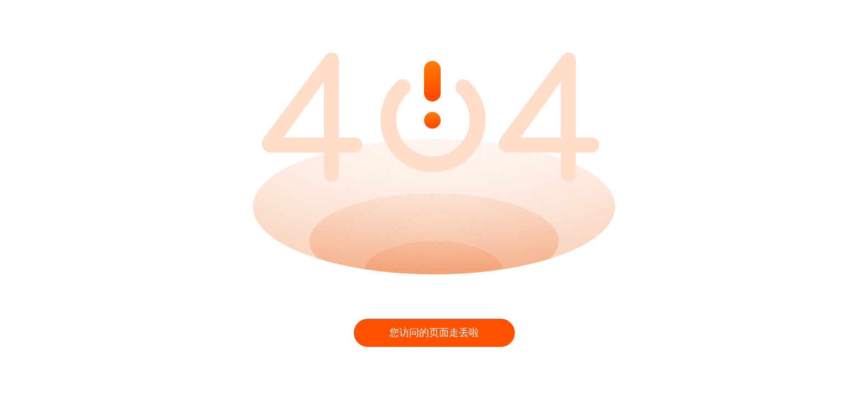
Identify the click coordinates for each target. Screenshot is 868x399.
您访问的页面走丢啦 (434, 332)
